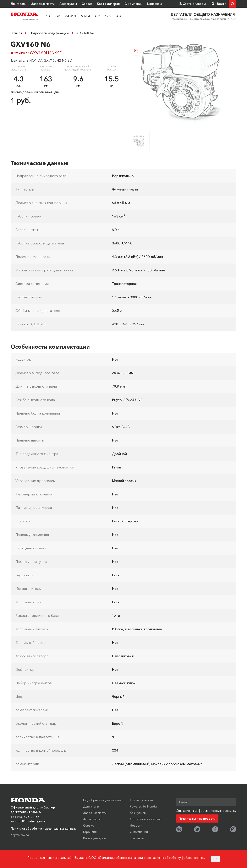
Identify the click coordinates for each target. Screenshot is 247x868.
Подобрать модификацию (49, 33)
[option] (182, 83)
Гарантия (90, 832)
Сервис (87, 4)
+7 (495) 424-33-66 (25, 817)
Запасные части (43, 4)
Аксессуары (68, 4)
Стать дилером (141, 800)
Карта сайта (20, 835)
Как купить (138, 813)
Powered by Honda (143, 806)
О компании (133, 4)
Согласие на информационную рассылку (206, 810)
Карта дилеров (108, 4)
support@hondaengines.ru (30, 821)
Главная (16, 33)
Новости (136, 825)
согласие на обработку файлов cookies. (176, 858)
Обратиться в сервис (146, 819)
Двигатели (19, 4)
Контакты (154, 4)
